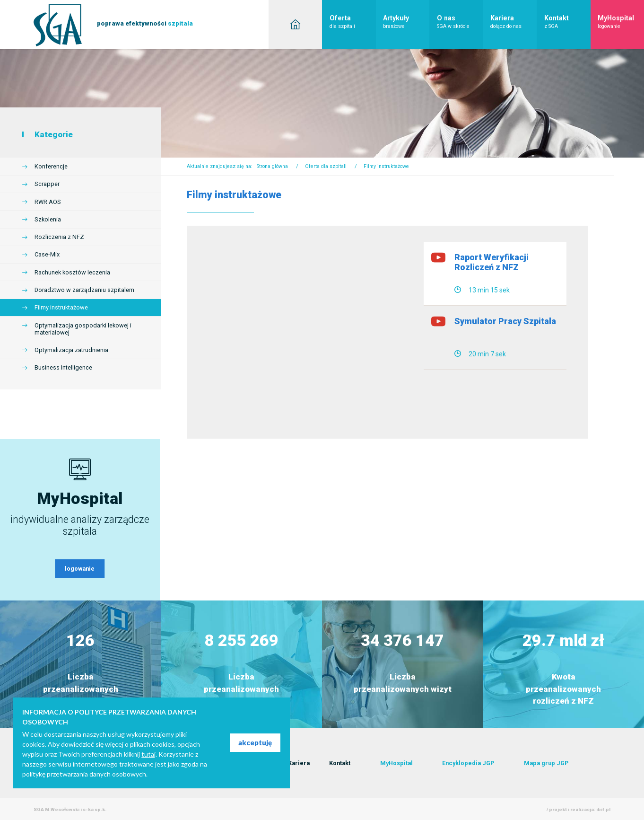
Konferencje (51, 166)
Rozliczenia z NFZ (59, 237)
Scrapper (47, 184)
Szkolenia (48, 219)
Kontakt (567, 22)
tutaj (148, 754)
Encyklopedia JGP (468, 764)
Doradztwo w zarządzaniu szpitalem (84, 290)
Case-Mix (47, 254)
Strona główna (272, 166)
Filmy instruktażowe (61, 307)
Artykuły (406, 22)
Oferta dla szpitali (326, 166)
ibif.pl (603, 810)
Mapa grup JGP (546, 764)
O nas (460, 22)
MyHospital (621, 22)
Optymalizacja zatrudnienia (71, 350)
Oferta (353, 22)
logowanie (80, 569)
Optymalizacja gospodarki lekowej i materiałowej (83, 329)
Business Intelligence (63, 367)
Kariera (513, 22)
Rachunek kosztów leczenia (72, 272)
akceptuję (255, 742)
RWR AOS (48, 202)
